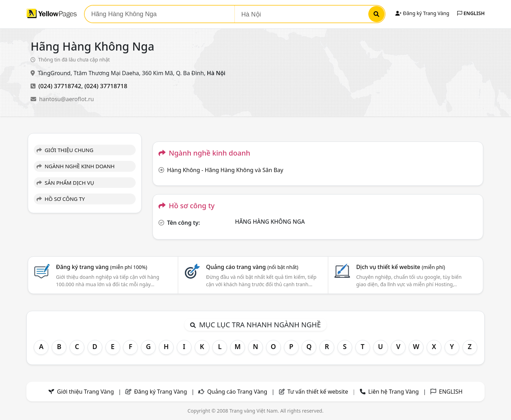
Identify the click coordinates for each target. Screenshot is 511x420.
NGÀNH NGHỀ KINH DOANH (76, 166)
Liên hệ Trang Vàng (394, 392)
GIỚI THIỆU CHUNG (65, 150)
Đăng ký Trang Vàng (422, 13)
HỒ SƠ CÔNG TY (61, 199)
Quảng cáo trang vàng (252, 267)
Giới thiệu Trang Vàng (85, 392)
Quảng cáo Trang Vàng (237, 392)
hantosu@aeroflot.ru (66, 99)
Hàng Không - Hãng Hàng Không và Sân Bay (225, 170)
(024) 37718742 (60, 86)
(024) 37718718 (106, 86)
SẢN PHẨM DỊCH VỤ (65, 183)
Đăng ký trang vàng (102, 267)
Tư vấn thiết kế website (319, 392)
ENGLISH (471, 13)
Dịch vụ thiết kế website (400, 267)
